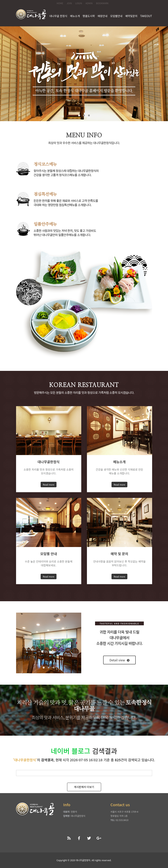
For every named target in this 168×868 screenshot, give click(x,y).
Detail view (119, 660)
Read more (49, 485)
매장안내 (103, 16)
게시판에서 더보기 (84, 787)
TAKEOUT (146, 16)
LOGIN (79, 3)
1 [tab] (79, 115)
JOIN (69, 3)
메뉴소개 (75, 16)
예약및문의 (131, 16)
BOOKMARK (102, 3)
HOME (60, 3)
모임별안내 (116, 16)
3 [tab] (89, 115)
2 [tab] (84, 115)
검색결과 (47, 760)
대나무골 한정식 (58, 16)
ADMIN (89, 3)
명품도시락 (89, 16)
